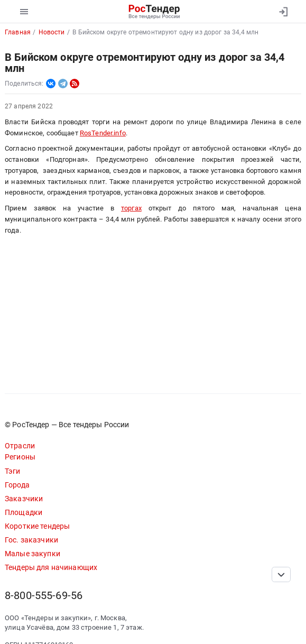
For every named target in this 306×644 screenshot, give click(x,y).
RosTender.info (103, 133)
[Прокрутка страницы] (281, 574)
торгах (131, 208)
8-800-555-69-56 (44, 596)
